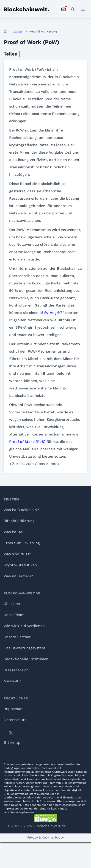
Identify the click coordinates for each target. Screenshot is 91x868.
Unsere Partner (17, 637)
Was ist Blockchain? (21, 510)
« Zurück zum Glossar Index (34, 464)
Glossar (18, 32)
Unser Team (14, 615)
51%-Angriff (52, 313)
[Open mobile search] (73, 9)
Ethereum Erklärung (22, 543)
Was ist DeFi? (16, 532)
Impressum (14, 709)
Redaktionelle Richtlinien (26, 659)
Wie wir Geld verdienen (24, 626)
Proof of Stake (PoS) (27, 442)
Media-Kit (12, 681)
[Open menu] (83, 9)
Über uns (12, 604)
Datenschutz (15, 720)
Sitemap (12, 742)
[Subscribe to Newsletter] (63, 9)
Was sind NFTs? (17, 554)
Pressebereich (16, 670)
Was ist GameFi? (18, 576)
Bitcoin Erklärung (19, 521)
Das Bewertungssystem (24, 648)
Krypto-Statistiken (20, 565)
